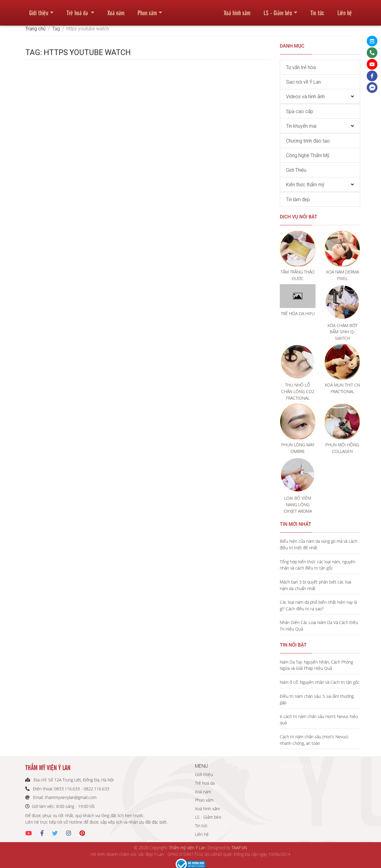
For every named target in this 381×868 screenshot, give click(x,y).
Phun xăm (147, 10)
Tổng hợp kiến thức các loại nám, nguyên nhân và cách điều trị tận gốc (318, 565)
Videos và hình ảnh (305, 96)
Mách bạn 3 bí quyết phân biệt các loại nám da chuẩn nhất (316, 585)
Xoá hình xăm (237, 10)
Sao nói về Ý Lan (303, 82)
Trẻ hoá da (78, 10)
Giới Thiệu (296, 170)
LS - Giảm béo (278, 10)
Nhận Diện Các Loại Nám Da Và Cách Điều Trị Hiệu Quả (319, 626)
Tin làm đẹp (298, 199)
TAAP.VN (239, 848)
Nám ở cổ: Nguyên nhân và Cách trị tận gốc (320, 682)
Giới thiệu (39, 10)
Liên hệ (345, 10)
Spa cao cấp (300, 111)
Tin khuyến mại (301, 126)
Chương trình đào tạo (308, 141)
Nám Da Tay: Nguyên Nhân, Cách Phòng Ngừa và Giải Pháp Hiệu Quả (316, 665)
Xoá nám (116, 10)
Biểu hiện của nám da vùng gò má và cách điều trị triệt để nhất (318, 544)
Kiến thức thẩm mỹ (305, 184)
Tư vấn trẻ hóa (301, 67)
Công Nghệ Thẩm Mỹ (308, 155)
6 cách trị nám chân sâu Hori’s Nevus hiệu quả (319, 720)
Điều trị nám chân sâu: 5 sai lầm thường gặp (317, 699)
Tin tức (317, 10)
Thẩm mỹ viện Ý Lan (187, 848)
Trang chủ (35, 29)
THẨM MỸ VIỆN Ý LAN (300, 766)
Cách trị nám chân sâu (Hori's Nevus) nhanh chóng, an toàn (314, 740)
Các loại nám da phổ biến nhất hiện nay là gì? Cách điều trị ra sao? (318, 605)
